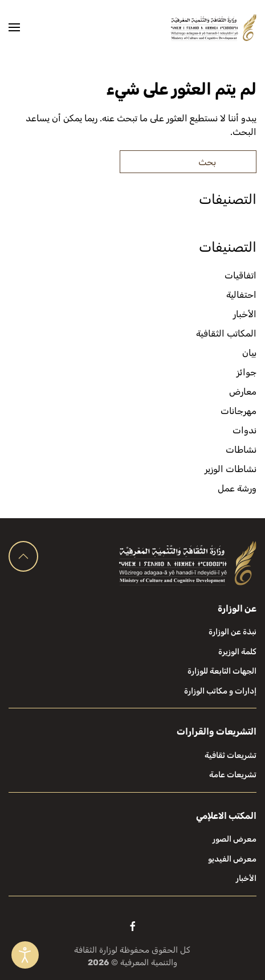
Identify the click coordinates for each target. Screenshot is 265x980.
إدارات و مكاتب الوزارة (220, 691)
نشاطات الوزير (231, 469)
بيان (249, 353)
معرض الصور (235, 839)
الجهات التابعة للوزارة (222, 671)
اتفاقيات (240, 275)
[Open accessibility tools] (25, 955)
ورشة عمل (237, 488)
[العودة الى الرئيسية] (214, 27)
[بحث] (188, 162)
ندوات (244, 430)
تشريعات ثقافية (231, 755)
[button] (14, 27)
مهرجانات (239, 411)
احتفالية (241, 295)
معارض (243, 391)
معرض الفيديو (232, 859)
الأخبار (245, 314)
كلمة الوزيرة (237, 652)
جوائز (246, 372)
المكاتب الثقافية (226, 333)
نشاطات (241, 450)
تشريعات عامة (233, 775)
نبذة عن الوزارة (233, 632)
